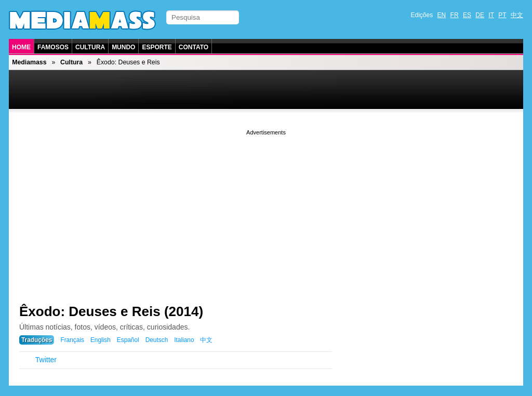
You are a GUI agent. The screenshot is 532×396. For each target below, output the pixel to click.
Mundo (123, 47)
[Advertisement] (266, 210)
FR (455, 15)
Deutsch (157, 340)
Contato (194, 47)
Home (21, 47)
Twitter (46, 360)
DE (480, 15)
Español (128, 340)
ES (467, 15)
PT (502, 15)
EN (442, 15)
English (101, 340)
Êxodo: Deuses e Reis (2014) (111, 311)
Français (72, 340)
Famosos (53, 47)
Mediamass (29, 62)
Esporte (157, 47)
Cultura (90, 47)
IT (491, 15)
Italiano (184, 340)
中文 (517, 15)
